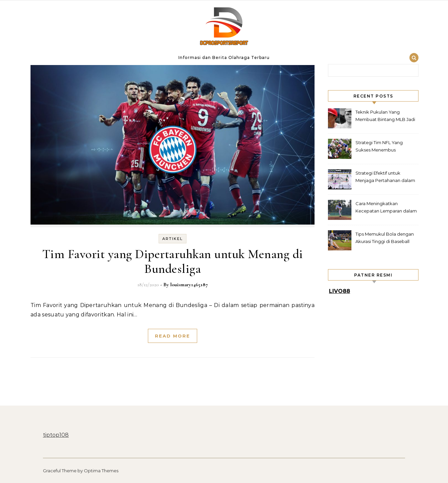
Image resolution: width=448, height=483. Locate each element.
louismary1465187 (189, 285)
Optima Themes (101, 471)
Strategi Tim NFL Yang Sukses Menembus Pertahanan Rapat (379, 147)
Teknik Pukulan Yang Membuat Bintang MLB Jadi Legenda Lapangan (385, 116)
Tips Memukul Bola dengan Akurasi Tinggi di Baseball (385, 238)
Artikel (173, 239)
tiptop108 (56, 435)
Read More (173, 336)
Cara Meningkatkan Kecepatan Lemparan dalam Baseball (386, 208)
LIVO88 (340, 291)
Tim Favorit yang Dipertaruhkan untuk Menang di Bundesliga (173, 261)
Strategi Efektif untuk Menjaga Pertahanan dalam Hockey (385, 177)
